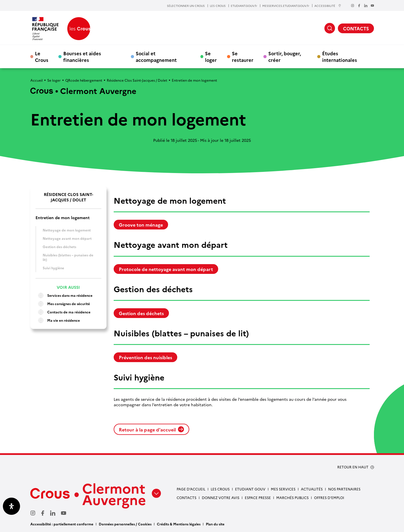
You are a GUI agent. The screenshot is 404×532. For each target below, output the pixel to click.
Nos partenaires (344, 489)
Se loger (211, 56)
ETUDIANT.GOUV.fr (244, 6)
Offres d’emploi (329, 497)
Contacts (187, 497)
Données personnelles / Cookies (125, 524)
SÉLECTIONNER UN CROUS (186, 6)
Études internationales (340, 56)
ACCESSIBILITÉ (328, 6)
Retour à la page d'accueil (151, 429)
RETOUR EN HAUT (353, 467)
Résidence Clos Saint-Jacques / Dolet (137, 80)
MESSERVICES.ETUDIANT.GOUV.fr (286, 6)
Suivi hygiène (53, 268)
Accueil (37, 80)
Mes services (283, 489)
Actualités (312, 489)
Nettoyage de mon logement (67, 230)
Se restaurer (243, 56)
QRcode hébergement (84, 80)
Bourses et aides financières (82, 56)
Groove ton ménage (141, 225)
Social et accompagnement (156, 56)
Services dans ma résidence (64, 296)
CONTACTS (356, 28)
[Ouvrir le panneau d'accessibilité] (11, 506)
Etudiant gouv (250, 489)
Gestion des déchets (59, 247)
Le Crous (42, 56)
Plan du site (215, 524)
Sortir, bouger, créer (285, 56)
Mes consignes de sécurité (63, 304)
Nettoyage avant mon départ (67, 238)
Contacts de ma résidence (63, 312)
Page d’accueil (191, 489)
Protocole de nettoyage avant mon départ (166, 269)
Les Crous (220, 489)
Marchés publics (292, 497)
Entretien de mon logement (63, 218)
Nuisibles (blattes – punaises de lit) (68, 257)
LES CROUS (218, 6)
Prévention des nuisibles (145, 357)
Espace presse (258, 497)
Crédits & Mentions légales (179, 524)
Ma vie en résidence (58, 320)
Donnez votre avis (221, 497)
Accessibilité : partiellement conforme (62, 524)
